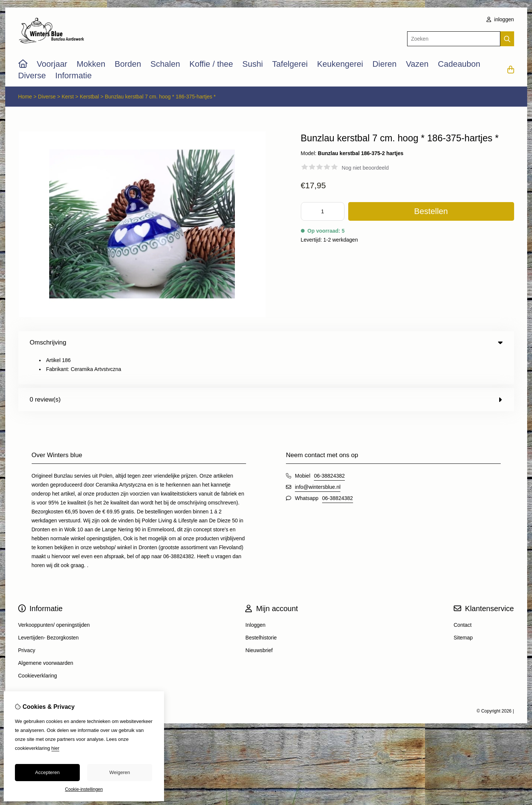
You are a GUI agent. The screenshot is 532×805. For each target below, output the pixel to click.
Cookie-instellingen (84, 789)
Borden (128, 64)
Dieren (385, 64)
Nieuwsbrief (259, 620)
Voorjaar (52, 64)
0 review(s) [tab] (266, 369)
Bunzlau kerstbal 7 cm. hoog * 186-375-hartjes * (160, 97)
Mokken (91, 64)
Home (25, 97)
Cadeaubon (459, 64)
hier (56, 748)
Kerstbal (89, 97)
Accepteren (47, 772)
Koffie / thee (211, 64)
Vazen (417, 64)
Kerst (68, 97)
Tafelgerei (290, 64)
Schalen (165, 64)
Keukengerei (340, 64)
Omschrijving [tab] (266, 342)
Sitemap (463, 607)
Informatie (73, 76)
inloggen (500, 19)
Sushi (253, 64)
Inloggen (255, 595)
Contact (463, 595)
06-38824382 (329, 446)
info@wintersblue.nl (318, 457)
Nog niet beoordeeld (365, 168)
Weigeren (119, 772)
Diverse (32, 76)
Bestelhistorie (261, 607)
